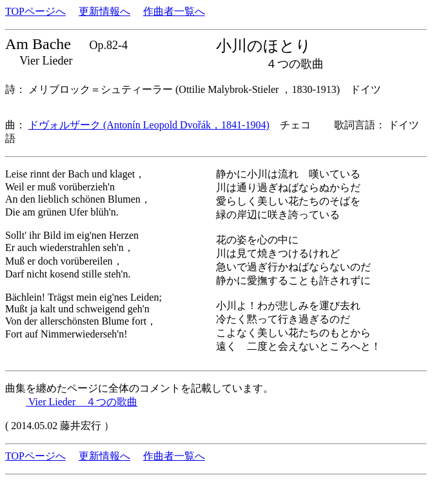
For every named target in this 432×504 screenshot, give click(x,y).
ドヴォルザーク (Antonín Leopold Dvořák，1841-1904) (149, 125)
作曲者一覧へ (174, 11)
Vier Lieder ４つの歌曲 (82, 402)
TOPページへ (35, 11)
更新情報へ (104, 11)
